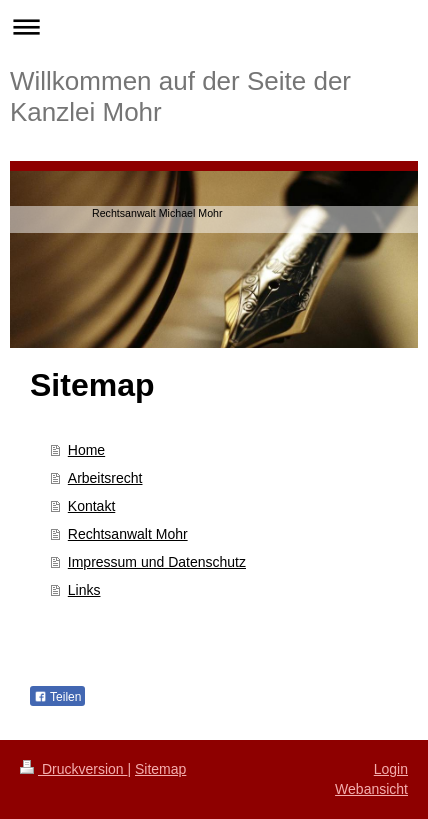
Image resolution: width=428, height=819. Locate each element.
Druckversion (73, 769)
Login (391, 769)
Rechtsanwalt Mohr (128, 534)
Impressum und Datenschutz (157, 562)
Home (86, 450)
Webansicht (371, 789)
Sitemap (160, 769)
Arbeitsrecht (105, 478)
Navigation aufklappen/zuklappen (214, 26)
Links (84, 590)
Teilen (57, 697)
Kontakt (91, 506)
